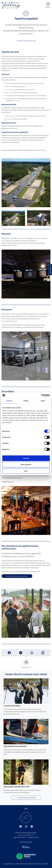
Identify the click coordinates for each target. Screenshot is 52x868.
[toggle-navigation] (48, 5)
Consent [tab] (9, 401)
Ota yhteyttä (50, 270)
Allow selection (26, 465)
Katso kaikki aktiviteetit (26, 798)
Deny (26, 471)
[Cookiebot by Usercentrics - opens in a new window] (41, 395)
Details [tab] (26, 401)
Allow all (26, 458)
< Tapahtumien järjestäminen (26, 41)
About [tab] (43, 401)
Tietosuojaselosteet (26, 842)
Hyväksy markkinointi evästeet (12, 150)
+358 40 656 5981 (19, 837)
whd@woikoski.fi (33, 837)
